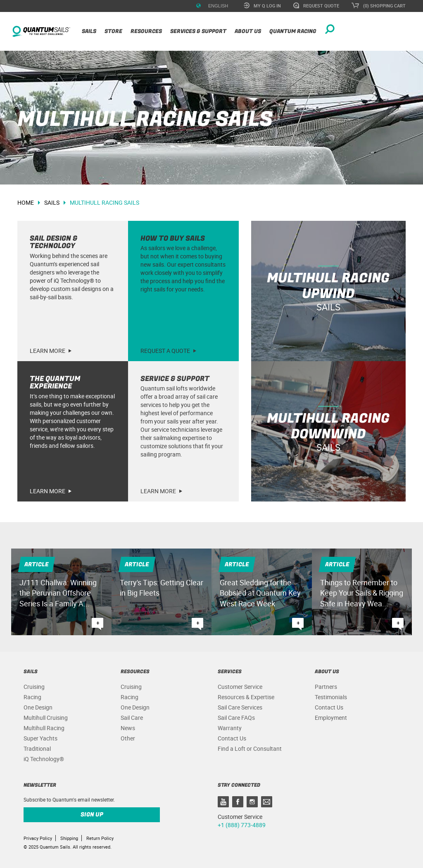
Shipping (69, 838)
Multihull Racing (44, 728)
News (128, 728)
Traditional (37, 749)
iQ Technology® (44, 759)
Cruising (34, 687)
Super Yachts (40, 738)
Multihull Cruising (46, 718)
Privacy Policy (38, 838)
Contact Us (232, 738)
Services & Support (198, 31)
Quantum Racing (293, 31)
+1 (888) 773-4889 (242, 825)
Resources (146, 31)
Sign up (92, 815)
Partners (326, 687)
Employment (331, 718)
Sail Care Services (240, 707)
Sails (89, 31)
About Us (248, 31)
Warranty (230, 728)
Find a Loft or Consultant (250, 749)
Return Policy (100, 838)
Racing (32, 697)
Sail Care (132, 718)
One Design (38, 707)
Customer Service (240, 687)
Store (113, 31)
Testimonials (331, 697)
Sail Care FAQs (236, 718)
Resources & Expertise (246, 697)
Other (128, 738)
